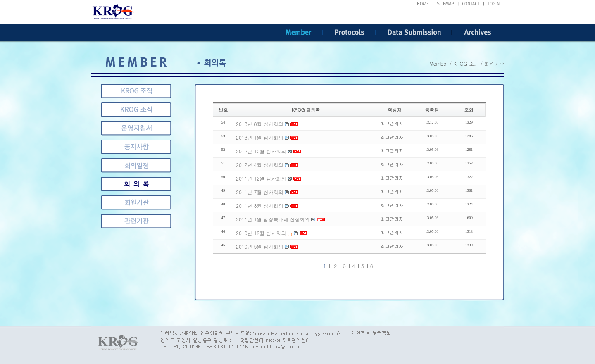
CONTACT (471, 4)
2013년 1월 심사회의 (259, 137)
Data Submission (414, 33)
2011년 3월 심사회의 (259, 206)
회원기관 (136, 184)
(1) (290, 234)
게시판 (136, 221)
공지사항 (136, 147)
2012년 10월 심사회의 (261, 151)
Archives (478, 33)
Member (299, 33)
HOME (423, 4)
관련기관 (136, 203)
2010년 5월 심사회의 (259, 246)
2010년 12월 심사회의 (261, 233)
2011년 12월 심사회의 (261, 178)
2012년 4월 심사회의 (259, 165)
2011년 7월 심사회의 (259, 192)
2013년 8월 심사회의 (259, 124)
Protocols (349, 33)
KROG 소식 (136, 110)
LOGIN (494, 4)
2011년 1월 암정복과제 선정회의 (273, 219)
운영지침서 (136, 128)
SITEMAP (446, 4)
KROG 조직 (136, 91)
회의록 (136, 165)
